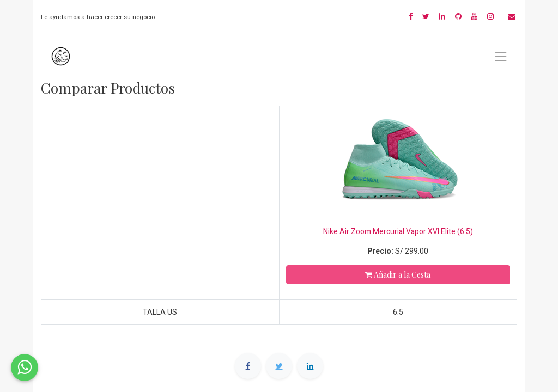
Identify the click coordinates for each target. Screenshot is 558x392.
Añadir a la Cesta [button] (398, 275)
